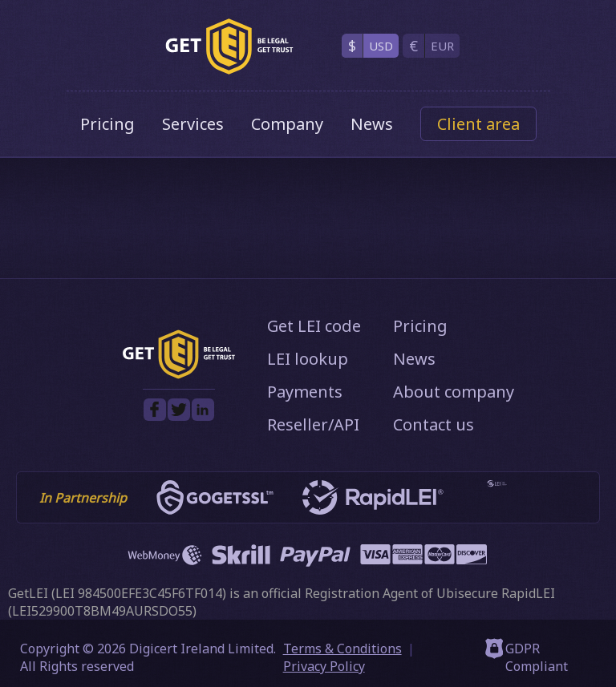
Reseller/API (313, 424)
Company (287, 124)
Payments (305, 392)
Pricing (107, 124)
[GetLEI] (229, 46)
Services (193, 124)
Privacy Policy (324, 666)
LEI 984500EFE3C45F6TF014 (139, 593)
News (372, 124)
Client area (478, 124)
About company (454, 392)
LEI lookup (308, 359)
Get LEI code (314, 326)
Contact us (434, 424)
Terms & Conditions (342, 649)
